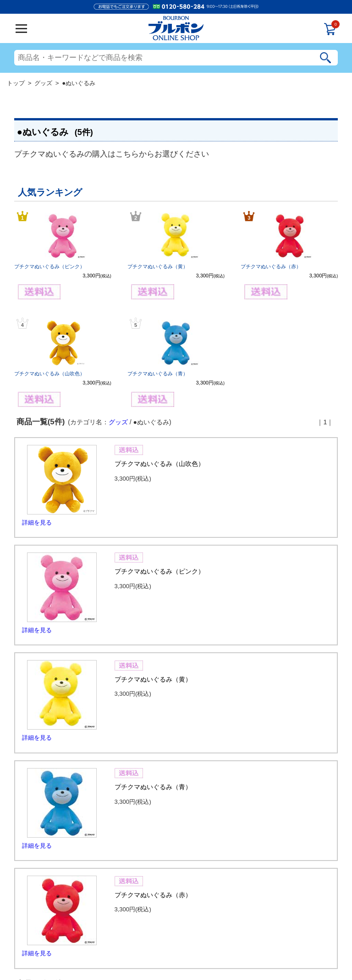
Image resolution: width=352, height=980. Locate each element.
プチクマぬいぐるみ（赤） (271, 266)
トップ (16, 83)
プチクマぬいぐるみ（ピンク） (49, 266)
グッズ (43, 83)
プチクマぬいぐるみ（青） (158, 374)
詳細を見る (37, 522)
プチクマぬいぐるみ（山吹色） (49, 374)
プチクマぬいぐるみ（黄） (158, 266)
